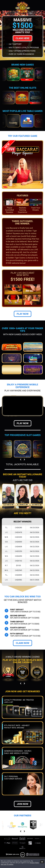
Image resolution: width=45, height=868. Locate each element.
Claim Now (22, 643)
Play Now (23, 314)
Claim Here (22, 38)
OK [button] (42, 862)
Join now (22, 804)
